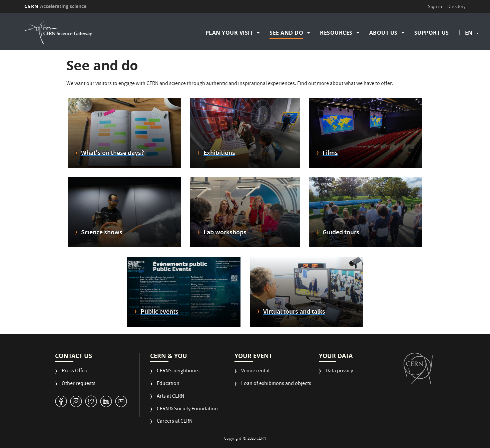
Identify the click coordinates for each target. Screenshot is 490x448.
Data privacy (339, 371)
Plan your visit (229, 33)
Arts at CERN (170, 397)
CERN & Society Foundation (187, 409)
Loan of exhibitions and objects (276, 384)
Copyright (233, 439)
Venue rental (255, 371)
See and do (286, 33)
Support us (432, 33)
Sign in (435, 6)
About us (383, 33)
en (469, 33)
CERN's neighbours (178, 371)
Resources (336, 33)
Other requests (79, 384)
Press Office (75, 371)
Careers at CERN (175, 422)
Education (168, 384)
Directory (456, 6)
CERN (55, 6)
